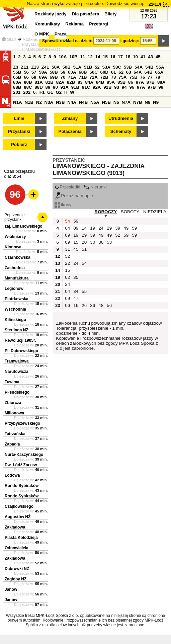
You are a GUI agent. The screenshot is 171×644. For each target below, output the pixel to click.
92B (107, 87)
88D (38, 87)
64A (138, 72)
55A (160, 67)
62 (121, 72)
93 (117, 87)
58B (54, 72)
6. (35, 92)
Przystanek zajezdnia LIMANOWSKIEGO (43, 47)
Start (9, 39)
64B (148, 72)
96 (132, 87)
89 (48, 87)
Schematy (121, 131)
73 (114, 77)
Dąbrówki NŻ (17, 569)
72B (104, 77)
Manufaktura (17, 278)
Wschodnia (15, 309)
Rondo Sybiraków (22, 486)
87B (151, 82)
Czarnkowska (18, 257)
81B (49, 82)
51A (77, 67)
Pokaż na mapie (74, 196)
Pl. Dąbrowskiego (21, 351)
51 (84, 249)
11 (82, 57)
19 (135, 57)
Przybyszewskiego (22, 423)
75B (133, 77)
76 (143, 77)
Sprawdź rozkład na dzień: (67, 41)
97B (152, 87)
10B (73, 57)
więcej (155, 4)
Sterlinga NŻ (17, 330)
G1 (50, 92)
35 (76, 277)
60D (104, 72)
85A (111, 82)
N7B (138, 102)
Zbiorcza (13, 403)
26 (84, 305)
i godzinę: (130, 41)
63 (129, 72)
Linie (19, 118)
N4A (72, 102)
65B (17, 77)
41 (143, 57)
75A (122, 77)
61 (114, 72)
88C (28, 87)
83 (80, 82)
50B (66, 67)
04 (67, 228)
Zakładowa (15, 527)
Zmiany (70, 118)
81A (38, 82)
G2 (59, 92)
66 (26, 77)
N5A (95, 102)
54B (149, 67)
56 (26, 72)
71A (72, 77)
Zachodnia (15, 268)
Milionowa (14, 413)
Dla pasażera (86, 14)
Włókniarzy (15, 237)
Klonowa (13, 247)
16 (113, 57)
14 (98, 57)
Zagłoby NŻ (16, 579)
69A (43, 77)
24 (101, 228)
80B (28, 82)
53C (117, 67)
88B (17, 87)
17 (120, 57)
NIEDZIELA (155, 212)
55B (17, 72)
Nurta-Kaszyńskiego (24, 455)
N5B (106, 102)
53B (128, 67)
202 (27, 92)
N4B (83, 102)
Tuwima (12, 382)
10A (63, 57)
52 (97, 67)
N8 (147, 102)
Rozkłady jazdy (37, 39)
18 (128, 57)
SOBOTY (130, 212)
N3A (49, 102)
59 (63, 72)
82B (71, 82)
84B (100, 82)
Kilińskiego (15, 320)
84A (89, 82)
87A (140, 82)
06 (67, 305)
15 (105, 57)
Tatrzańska (15, 434)
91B (75, 87)
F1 (42, 92)
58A (43, 72)
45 (158, 57)
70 (63, 77)
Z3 (16, 67)
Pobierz (19, 144)
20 (84, 242)
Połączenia (70, 131)
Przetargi (99, 24)
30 (93, 242)
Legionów (14, 289)
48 (101, 305)
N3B (60, 102)
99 (161, 87)
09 (76, 228)
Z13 (35, 67)
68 (34, 77)
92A (97, 87)
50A (56, 67)
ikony (63, 205)
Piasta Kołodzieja (21, 538)
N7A (126, 102)
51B (88, 67)
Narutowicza (17, 372)
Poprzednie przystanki (15, 217)
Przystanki (19, 131)
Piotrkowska (17, 299)
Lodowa (12, 475)
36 (101, 242)
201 (17, 92)
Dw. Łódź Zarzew (21, 465)
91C (86, 87)
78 (158, 77)
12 (90, 57)
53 (109, 242)
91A (65, 87)
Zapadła (12, 444)
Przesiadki (67, 187)
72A (93, 77)
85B (121, 82)
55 (84, 291)
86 (131, 82)
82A (60, 82)
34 (76, 291)
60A (72, 72)
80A (17, 82)
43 (150, 57)
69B (54, 77)
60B (83, 72)
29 (109, 228)
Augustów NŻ (18, 517)
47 (76, 298)
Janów (11, 589)
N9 (156, 102)
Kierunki (95, 187)
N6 (116, 102)
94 (124, 87)
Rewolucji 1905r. (20, 340)
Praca (61, 34)
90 (55, 87)
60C (93, 72)
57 (34, 72)
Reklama (74, 24)
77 (150, 77)
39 (118, 228)
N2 (39, 102)
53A (106, 67)
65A (159, 72)
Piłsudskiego (17, 392)
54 (67, 221)
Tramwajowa (17, 361)
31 (67, 249)
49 (126, 228)
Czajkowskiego (19, 506)
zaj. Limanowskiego (24, 226)
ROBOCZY (106, 212)
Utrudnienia (121, 118)
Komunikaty (47, 24)
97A (141, 87)
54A (139, 67)
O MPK (42, 34)
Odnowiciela (17, 548)
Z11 (25, 67)
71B (83, 77)
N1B (29, 102)
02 (67, 277)
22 (67, 263)
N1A (18, 102)
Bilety (110, 14)
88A (161, 82)
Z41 (45, 67)
